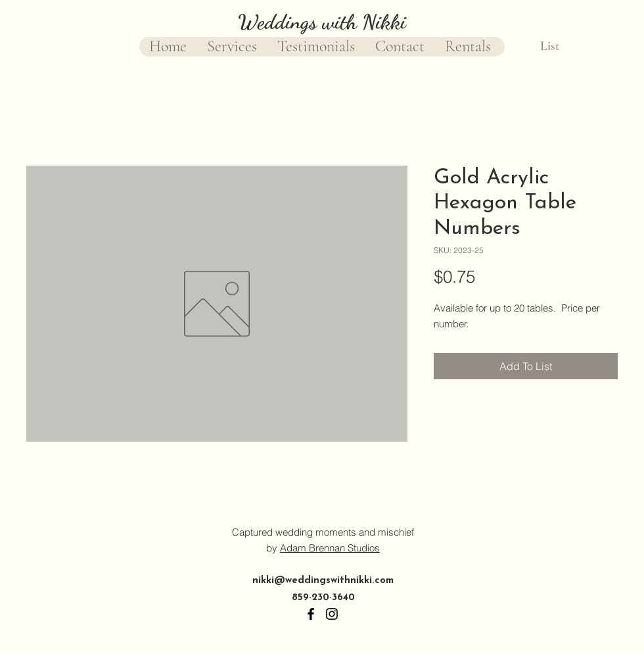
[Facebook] (311, 614)
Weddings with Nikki (322, 22)
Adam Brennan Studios (330, 548)
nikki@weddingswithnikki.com (323, 581)
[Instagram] (332, 614)
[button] (561, 46)
